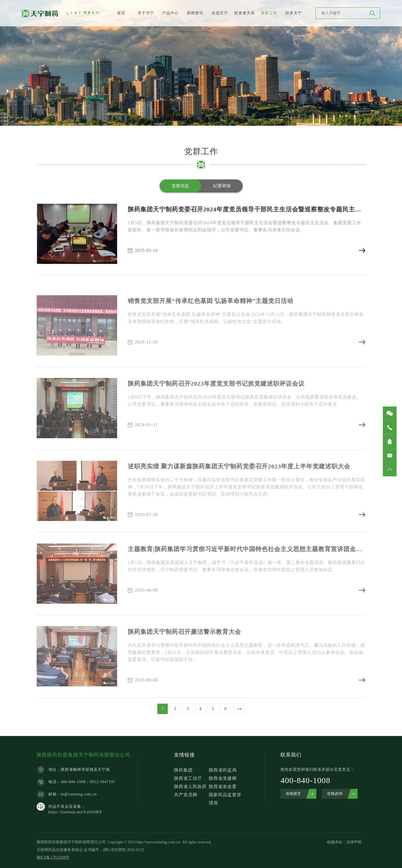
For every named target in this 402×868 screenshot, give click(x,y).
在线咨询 (335, 794)
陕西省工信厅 (188, 778)
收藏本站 (335, 842)
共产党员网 (186, 795)
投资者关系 (245, 13)
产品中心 (170, 13)
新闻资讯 (195, 13)
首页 (121, 13)
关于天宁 (146, 13)
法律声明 (354, 842)
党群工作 (269, 13)
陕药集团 (183, 770)
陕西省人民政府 (190, 787)
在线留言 (293, 794)
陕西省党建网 (223, 778)
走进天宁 (220, 13)
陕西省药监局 (223, 770)
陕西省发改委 (223, 787)
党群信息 (180, 186)
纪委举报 (222, 186)
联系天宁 (294, 13)
